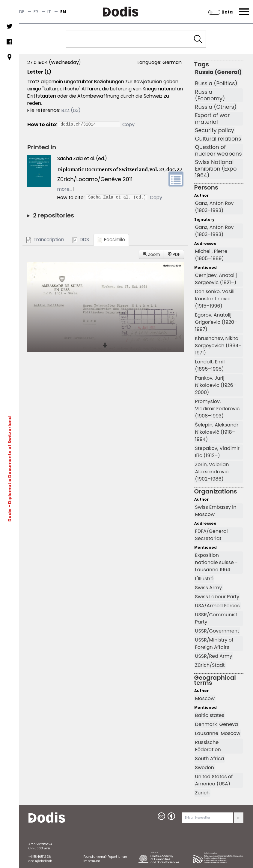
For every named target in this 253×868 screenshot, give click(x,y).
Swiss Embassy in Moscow (216, 511)
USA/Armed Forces (217, 606)
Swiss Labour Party (217, 597)
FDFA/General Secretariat (211, 535)
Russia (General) (219, 72)
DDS (81, 240)
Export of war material (213, 119)
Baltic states (210, 715)
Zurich (202, 793)
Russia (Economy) (210, 95)
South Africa (210, 759)
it (49, 12)
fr (36, 12)
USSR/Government (217, 631)
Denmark (206, 724)
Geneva (229, 724)
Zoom (151, 254)
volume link (176, 179)
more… (65, 189)
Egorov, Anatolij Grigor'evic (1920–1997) (216, 322)
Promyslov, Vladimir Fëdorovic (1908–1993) (217, 409)
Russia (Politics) (216, 83)
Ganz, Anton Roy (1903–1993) (214, 207)
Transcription (45, 240)
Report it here (117, 857)
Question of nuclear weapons (219, 150)
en (63, 12)
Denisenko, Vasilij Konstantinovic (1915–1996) (216, 299)
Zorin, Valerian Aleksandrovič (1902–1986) (212, 472)
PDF (174, 254)
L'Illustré (204, 579)
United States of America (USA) (214, 780)
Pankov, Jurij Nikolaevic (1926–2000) (216, 385)
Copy (128, 124)
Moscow (205, 698)
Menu (243, 8)
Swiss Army (209, 588)
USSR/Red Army (214, 656)
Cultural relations (218, 139)
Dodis (10, 515)
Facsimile (111, 240)
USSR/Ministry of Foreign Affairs (214, 643)
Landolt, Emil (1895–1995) (210, 365)
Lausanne (207, 733)
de (22, 12)
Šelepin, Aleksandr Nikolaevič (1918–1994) (217, 432)
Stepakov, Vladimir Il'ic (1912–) (217, 452)
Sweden (205, 768)
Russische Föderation (208, 746)
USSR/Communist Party (216, 618)
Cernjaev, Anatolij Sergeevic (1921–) (216, 279)
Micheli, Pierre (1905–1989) (211, 255)
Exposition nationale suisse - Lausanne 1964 (216, 562)
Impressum (92, 861)
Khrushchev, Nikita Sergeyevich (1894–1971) (219, 346)
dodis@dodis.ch (40, 861)
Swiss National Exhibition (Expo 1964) (216, 169)
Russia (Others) (216, 107)
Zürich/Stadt (210, 665)
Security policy (215, 130)
